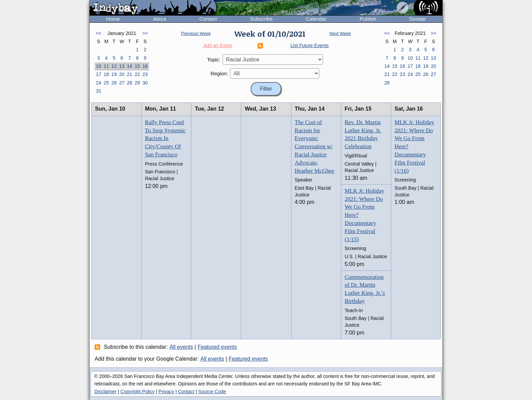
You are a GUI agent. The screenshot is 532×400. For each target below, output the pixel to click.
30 (145, 83)
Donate (418, 19)
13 (122, 66)
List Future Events (310, 45)
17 (99, 74)
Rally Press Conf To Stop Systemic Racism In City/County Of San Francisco (165, 138)
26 (114, 83)
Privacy (166, 392)
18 (106, 74)
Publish (368, 19)
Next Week (340, 33)
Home (113, 19)
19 (114, 74)
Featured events (217, 347)
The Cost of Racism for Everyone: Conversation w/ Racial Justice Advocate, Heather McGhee (315, 147)
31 (99, 91)
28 (130, 83)
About (160, 19)
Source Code (212, 392)
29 (137, 83)
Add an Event (217, 45)
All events (181, 347)
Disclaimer (105, 392)
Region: (220, 73)
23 (145, 74)
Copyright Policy (138, 392)
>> (145, 33)
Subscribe (261, 19)
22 (137, 74)
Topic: (214, 60)
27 (122, 83)
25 (106, 83)
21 (130, 74)
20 (122, 74)
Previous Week (196, 33)
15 (137, 66)
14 (130, 66)
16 (145, 66)
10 (99, 66)
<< (98, 33)
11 (106, 66)
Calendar (316, 19)
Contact (208, 19)
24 (99, 83)
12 (114, 66)
